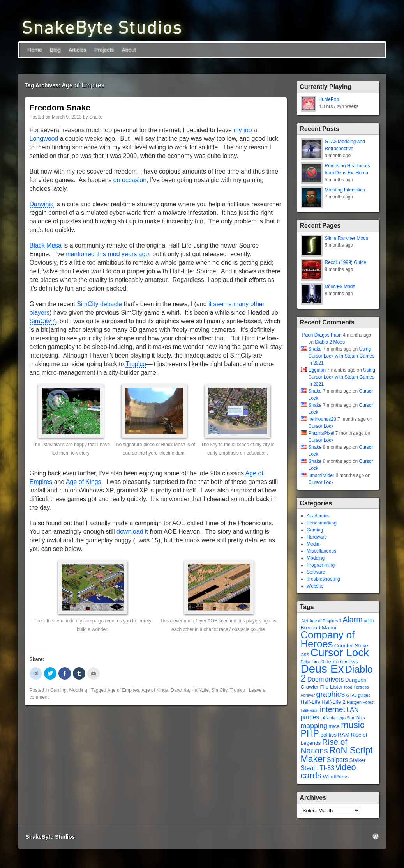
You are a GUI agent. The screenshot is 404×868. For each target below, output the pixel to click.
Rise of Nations (324, 746)
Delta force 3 (312, 662)
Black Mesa (46, 245)
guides (364, 695)
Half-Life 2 (333, 702)
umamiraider (322, 475)
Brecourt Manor (319, 628)
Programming (321, 565)
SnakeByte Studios (50, 837)
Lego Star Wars (351, 718)
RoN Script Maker (337, 755)
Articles (78, 50)
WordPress (336, 777)
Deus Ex (322, 669)
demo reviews (341, 662)
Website (315, 586)
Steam (310, 768)
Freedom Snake (60, 107)
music (353, 725)
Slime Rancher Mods (347, 238)
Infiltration (310, 710)
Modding (78, 690)
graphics (331, 694)
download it (132, 532)
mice (334, 726)
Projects (104, 50)
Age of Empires (123, 690)
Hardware (317, 537)
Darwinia (42, 204)
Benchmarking (322, 523)
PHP (310, 733)
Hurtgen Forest (361, 702)
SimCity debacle (99, 304)
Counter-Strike (351, 646)
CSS (305, 655)
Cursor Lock (321, 426)
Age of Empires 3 (325, 621)
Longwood (44, 139)
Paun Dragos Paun (322, 335)
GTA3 (352, 695)
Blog (55, 50)
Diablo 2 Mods (330, 342)
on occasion (130, 180)
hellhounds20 (322, 419)
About (129, 50)
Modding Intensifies (345, 190)
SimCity (219, 690)
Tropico (136, 364)
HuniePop (329, 99)
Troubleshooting (323, 579)
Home (35, 50)
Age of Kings (84, 482)
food (348, 687)
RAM (344, 735)
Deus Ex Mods (340, 287)
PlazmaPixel (321, 433)
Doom (316, 679)
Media (313, 544)
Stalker (357, 760)
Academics (318, 516)
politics (328, 735)
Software (316, 572)
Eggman (317, 370)
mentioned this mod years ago (107, 254)
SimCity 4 (43, 321)
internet (333, 709)
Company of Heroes (328, 639)
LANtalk (328, 718)
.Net (305, 621)
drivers (335, 679)
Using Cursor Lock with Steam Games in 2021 (341, 356)
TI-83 (327, 768)
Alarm (352, 620)
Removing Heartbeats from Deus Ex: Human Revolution (348, 173)
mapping (314, 726)
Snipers (337, 760)
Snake (96, 117)
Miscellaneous (321, 551)
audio (369, 621)
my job (243, 130)
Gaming (58, 690)
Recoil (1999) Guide (346, 262)
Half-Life (200, 690)
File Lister (331, 687)
